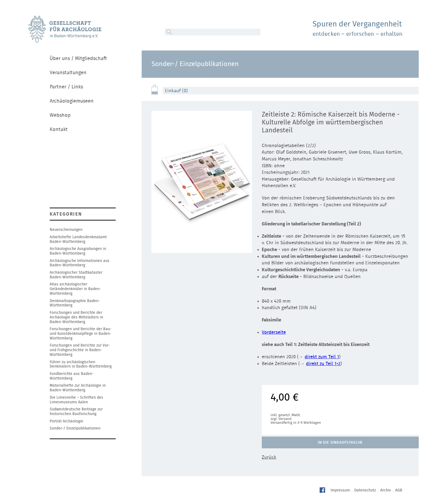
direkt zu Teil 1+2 (323, 364)
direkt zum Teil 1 (322, 357)
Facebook (323, 491)
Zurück (269, 457)
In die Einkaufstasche (340, 443)
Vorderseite (274, 332)
